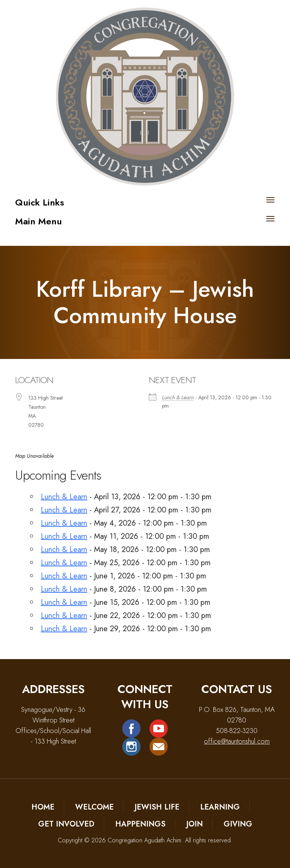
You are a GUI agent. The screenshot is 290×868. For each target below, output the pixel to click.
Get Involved (66, 824)
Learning (220, 807)
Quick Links (40, 202)
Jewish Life (157, 807)
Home (43, 807)
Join (194, 824)
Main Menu (39, 221)
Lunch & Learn (178, 397)
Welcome (94, 807)
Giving (238, 824)
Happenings (140, 824)
